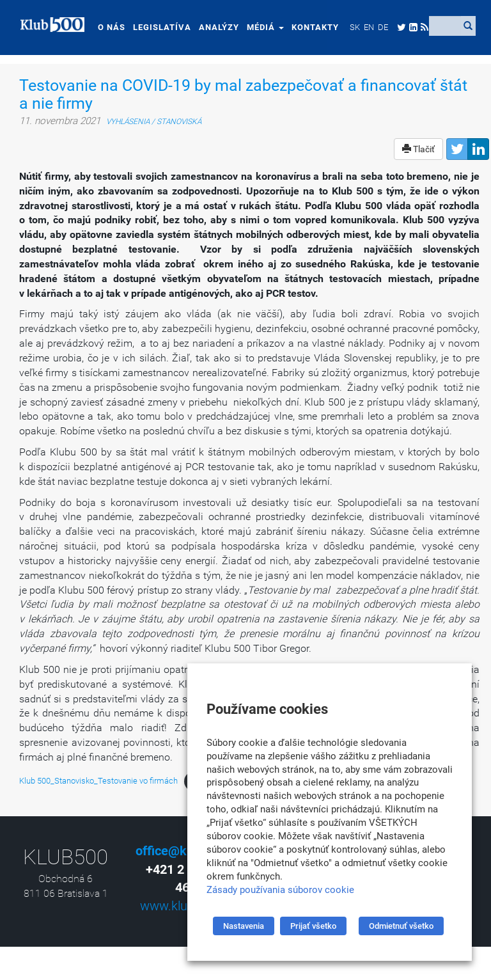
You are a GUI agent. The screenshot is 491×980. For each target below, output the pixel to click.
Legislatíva (157, 27)
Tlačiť (418, 149)
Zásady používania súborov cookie (280, 890)
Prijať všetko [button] (313, 926)
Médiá (260, 27)
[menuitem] (350, 27)
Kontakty (310, 27)
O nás (106, 27)
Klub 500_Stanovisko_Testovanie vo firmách (98, 781)
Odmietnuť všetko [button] (401, 926)
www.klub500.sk (186, 906)
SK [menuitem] (350, 27)
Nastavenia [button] (244, 926)
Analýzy (214, 27)
